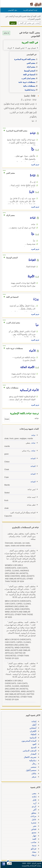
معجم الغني (31, 63)
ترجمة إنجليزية (30, 90)
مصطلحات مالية (29, 86)
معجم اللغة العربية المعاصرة (24, 59)
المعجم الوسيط (29, 71)
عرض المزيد (35, 165)
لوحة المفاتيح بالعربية (30, 10)
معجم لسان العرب (28, 78)
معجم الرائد (31, 67)
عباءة (33, 435)
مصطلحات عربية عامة (27, 82)
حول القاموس (12, 10)
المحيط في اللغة (29, 75)
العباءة (33, 458)
